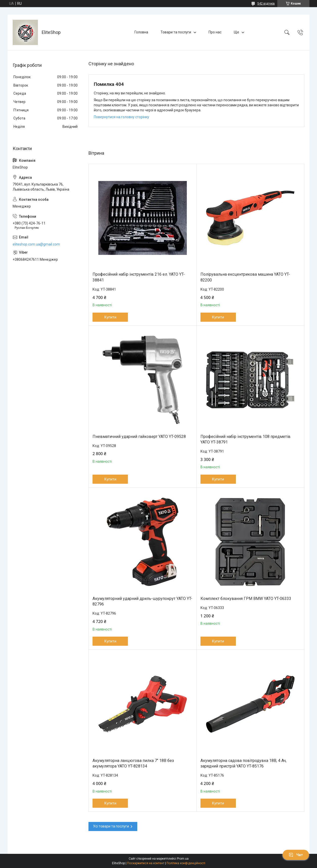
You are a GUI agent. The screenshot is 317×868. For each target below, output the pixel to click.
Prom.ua (183, 859)
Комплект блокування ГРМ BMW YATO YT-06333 (246, 599)
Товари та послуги (176, 32)
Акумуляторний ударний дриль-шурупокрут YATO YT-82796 (142, 601)
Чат (296, 855)
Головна (141, 32)
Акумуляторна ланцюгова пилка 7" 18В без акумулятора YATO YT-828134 (133, 763)
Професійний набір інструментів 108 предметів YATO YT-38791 (245, 439)
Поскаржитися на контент (146, 863)
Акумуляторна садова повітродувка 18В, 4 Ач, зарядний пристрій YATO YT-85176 (243, 763)
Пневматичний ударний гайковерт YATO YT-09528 (139, 437)
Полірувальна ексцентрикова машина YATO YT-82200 (245, 277)
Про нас (215, 32)
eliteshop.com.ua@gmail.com (36, 244)
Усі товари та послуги (111, 826)
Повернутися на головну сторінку (121, 117)
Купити (110, 317)
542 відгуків (266, 4)
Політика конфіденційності (186, 863)
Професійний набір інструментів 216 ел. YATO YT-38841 (139, 277)
